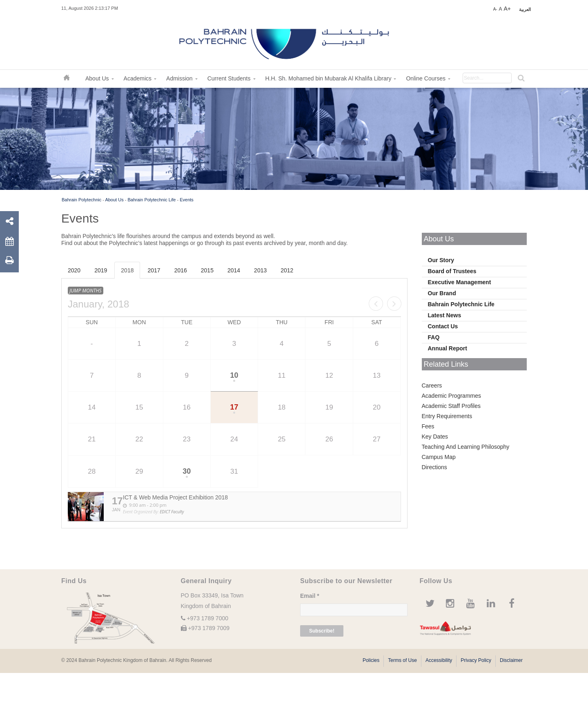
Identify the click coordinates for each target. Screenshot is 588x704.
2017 (154, 270)
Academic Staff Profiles (451, 406)
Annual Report (448, 348)
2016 (181, 270)
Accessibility (439, 660)
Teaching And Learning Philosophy (466, 447)
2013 (260, 270)
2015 (207, 270)
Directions (434, 467)
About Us (114, 200)
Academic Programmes (452, 396)
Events (187, 200)
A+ (507, 9)
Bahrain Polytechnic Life (151, 200)
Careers (432, 385)
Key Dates (435, 437)
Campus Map (439, 457)
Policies (371, 660)
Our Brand (442, 293)
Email (310, 596)
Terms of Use (402, 660)
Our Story (441, 260)
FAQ (434, 337)
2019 (101, 270)
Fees (428, 426)
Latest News (445, 315)
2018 (127, 270)
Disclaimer (511, 660)
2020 (74, 270)
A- (495, 9)
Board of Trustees (452, 271)
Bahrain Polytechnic (81, 200)
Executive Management (460, 282)
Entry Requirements (447, 416)
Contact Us (443, 326)
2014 (234, 270)
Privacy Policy (476, 660)
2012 (287, 270)
